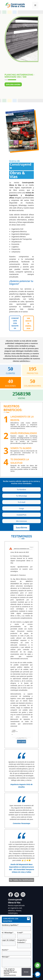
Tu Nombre (3, 487)
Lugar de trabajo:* (9, 942)
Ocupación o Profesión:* (24, 944)
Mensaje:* (16, 961)
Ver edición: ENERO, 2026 (28, 323)
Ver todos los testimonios (22, 880)
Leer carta (21, 742)
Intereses (3, 519)
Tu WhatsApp (3, 493)
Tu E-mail (3, 500)
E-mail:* (24, 935)
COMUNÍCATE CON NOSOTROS (15, 323)
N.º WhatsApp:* (9, 935)
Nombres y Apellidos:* (16, 927)
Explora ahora (13, 84)
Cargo (3, 506)
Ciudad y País (3, 512)
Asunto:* (16, 952)
